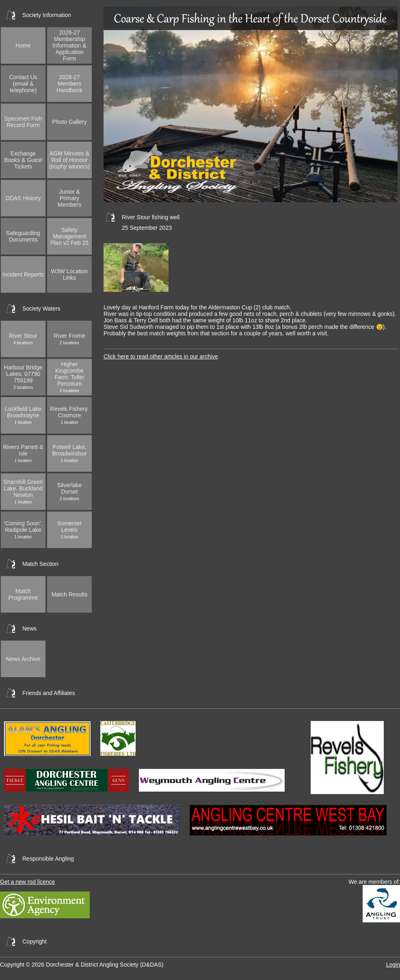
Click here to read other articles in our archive (161, 356)
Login (393, 965)
